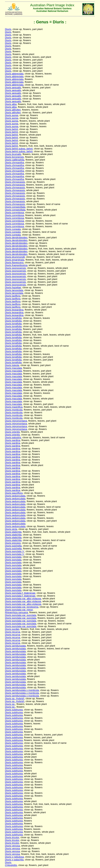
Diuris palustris (13, 437)
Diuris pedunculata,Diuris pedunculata (16, 525)
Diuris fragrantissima (16, 265)
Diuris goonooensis (15, 268)
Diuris (8, 29)
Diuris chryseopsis (15, 182)
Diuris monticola (14, 410)
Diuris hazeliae (13, 287)
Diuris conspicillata (15, 207)
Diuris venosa (12, 846)
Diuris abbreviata (14, 74)
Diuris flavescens (14, 262)
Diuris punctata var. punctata (21, 615)
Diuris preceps (13, 543)
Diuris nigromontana (16, 421)
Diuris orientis (12, 432)
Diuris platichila (13, 532)
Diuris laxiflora (13, 296)
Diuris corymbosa (15, 212)
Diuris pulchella (13, 546)
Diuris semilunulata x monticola (22, 690)
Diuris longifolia (13, 318)
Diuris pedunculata (15, 496)
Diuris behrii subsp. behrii (19, 149)
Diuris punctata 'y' (15, 551)
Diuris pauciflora (14, 493)
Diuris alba (11, 104)
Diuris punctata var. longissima (22, 607)
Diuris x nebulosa (14, 857)
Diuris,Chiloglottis (11, 864)
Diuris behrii (11, 129)
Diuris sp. (10, 704)
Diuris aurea (12, 115)
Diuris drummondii (15, 257)
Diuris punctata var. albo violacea (23, 599)
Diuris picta (11, 529)
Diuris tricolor (12, 837)
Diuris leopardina (14, 310)
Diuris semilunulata (15, 646)
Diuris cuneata (13, 229)
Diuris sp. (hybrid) (15, 698)
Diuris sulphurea (14, 710)
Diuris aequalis (13, 87)
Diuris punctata (13, 557)
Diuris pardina (13, 440)
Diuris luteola (12, 365)
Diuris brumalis (13, 154)
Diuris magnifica (14, 407)
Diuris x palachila (14, 860)
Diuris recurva (13, 632)
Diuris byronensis (14, 157)
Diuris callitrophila (15, 160)
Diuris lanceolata (14, 290)
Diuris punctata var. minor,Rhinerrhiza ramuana (19, 611)
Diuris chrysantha (15, 162)
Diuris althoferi (13, 110)
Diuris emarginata (15, 260)
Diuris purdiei (12, 629)
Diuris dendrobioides (16, 237)
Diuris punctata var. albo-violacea (23, 604)
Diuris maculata (13, 368)
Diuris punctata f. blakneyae (20, 593)
